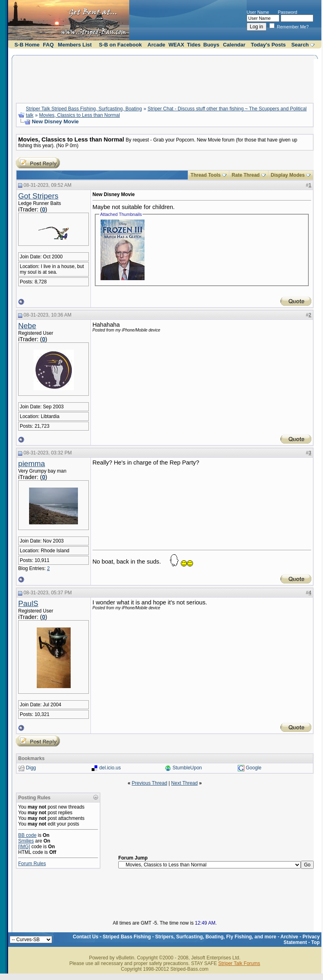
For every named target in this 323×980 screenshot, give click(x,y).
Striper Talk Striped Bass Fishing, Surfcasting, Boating (84, 109)
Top (316, 942)
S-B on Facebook (120, 45)
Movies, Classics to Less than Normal (80, 115)
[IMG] (24, 847)
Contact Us (85, 937)
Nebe (27, 326)
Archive (289, 937)
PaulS (28, 603)
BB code (27, 835)
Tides (194, 45)
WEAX (176, 45)
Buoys (212, 45)
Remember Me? (289, 27)
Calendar (234, 45)
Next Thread (185, 783)
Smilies (26, 841)
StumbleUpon (187, 768)
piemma (31, 464)
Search (300, 45)
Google (254, 768)
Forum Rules (32, 864)
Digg (31, 768)
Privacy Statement (302, 940)
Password (287, 12)
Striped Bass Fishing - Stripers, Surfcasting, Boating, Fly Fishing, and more (189, 937)
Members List (75, 45)
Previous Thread (149, 783)
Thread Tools (206, 175)
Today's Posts (268, 45)
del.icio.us (110, 768)
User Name (258, 12)
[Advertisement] (165, 78)
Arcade (156, 45)
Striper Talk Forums (239, 963)
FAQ (48, 45)
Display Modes (288, 175)
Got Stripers (38, 196)
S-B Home (27, 45)
